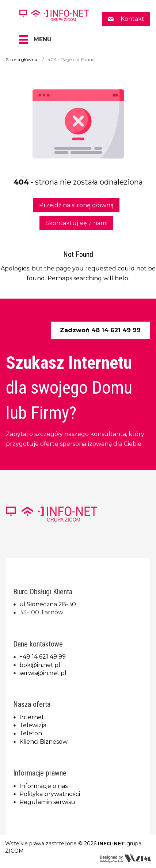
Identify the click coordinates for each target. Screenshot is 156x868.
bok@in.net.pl (40, 665)
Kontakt (132, 19)
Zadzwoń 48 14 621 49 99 (100, 330)
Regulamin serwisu (47, 802)
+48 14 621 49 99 (43, 657)
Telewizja (33, 725)
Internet (32, 717)
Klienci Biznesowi (44, 742)
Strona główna (22, 59)
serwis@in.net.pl (43, 673)
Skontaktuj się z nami (76, 223)
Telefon (31, 733)
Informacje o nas (43, 786)
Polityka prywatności (50, 794)
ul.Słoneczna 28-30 (48, 604)
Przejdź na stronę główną (76, 205)
